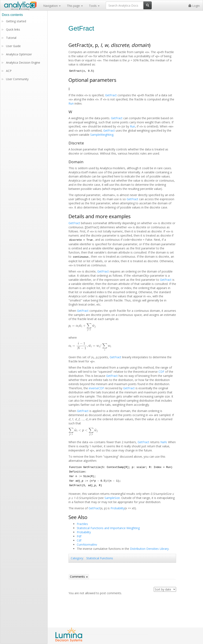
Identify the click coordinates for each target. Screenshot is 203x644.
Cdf (79, 540)
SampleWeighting (102, 135)
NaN (163, 442)
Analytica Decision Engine (23, 62)
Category (77, 558)
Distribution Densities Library (149, 549)
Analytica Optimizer (19, 54)
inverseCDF (96, 388)
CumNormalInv (87, 545)
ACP (9, 71)
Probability (118, 508)
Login (194, 6)
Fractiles (82, 524)
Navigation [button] (52, 6)
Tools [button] (94, 6)
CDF (161, 372)
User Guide (13, 46)
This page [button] (75, 6)
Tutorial (11, 38)
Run (71, 103)
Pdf (79, 536)
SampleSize (112, 498)
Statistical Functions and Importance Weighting (108, 528)
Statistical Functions (100, 558)
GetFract (111, 95)
